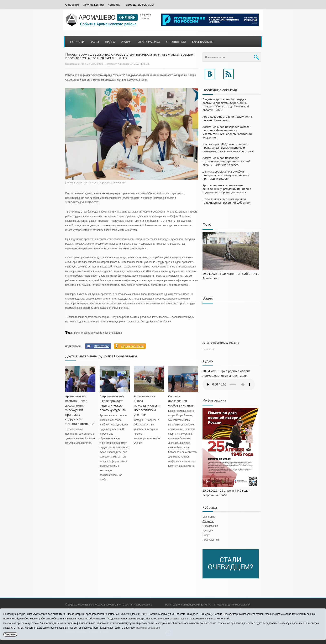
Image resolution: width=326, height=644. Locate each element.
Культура (208, 531)
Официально (203, 42)
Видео (110, 42)
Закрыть (10, 634)
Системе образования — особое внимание (181, 401)
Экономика (209, 517)
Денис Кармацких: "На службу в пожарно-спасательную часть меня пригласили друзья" (226, 175)
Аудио (127, 42)
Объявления (176, 42)
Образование (72, 64)
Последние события (220, 90)
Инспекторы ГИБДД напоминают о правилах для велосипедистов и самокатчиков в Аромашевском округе (228, 148)
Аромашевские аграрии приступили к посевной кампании (227, 118)
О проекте (72, 5)
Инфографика (149, 42)
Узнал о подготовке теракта (221, 343)
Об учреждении (93, 5)
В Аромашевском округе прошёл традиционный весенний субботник (226, 201)
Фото (95, 42)
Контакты (114, 5)
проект (107, 333)
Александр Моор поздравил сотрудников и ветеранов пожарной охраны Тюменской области (227, 161)
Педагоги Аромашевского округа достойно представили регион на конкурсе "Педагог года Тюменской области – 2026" (226, 105)
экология (117, 333)
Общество (208, 521)
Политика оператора (148, 628)
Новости (77, 42)
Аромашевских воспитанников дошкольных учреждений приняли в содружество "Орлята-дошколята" (80, 410)
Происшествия (211, 540)
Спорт (206, 535)
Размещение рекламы (139, 5)
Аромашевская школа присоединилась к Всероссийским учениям (147, 405)
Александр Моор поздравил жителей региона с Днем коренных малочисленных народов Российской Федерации (227, 132)
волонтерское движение (88, 333)
